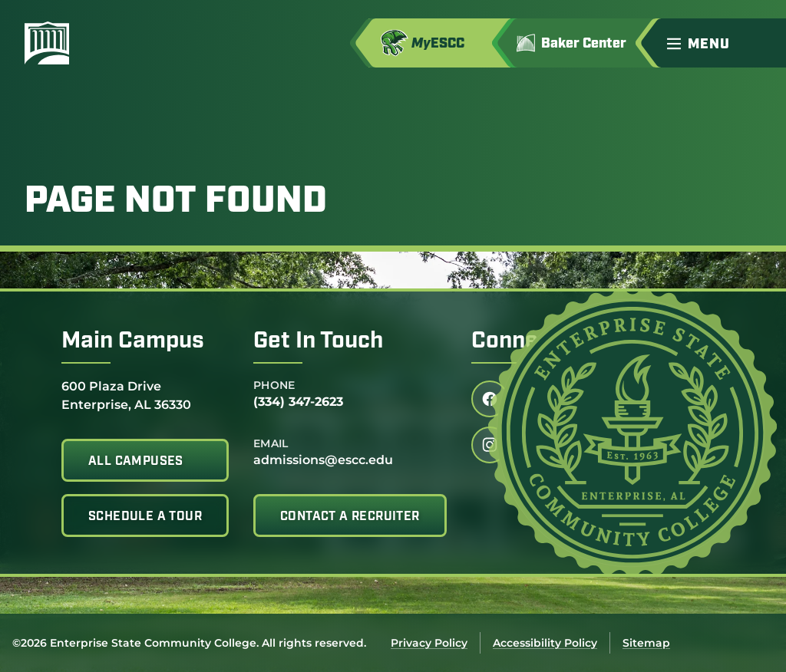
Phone (274, 385)
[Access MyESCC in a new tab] (439, 43)
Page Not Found (176, 203)
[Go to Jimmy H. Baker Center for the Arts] (582, 43)
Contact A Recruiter (350, 517)
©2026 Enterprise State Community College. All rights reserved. (189, 643)
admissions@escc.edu (323, 460)
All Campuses (136, 462)
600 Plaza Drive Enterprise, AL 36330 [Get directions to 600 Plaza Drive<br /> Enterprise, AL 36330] (126, 395)
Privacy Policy (429, 643)
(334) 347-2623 (298, 402)
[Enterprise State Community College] (121, 43)
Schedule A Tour (145, 517)
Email (271, 443)
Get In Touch (318, 342)
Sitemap (646, 643)
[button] (720, 43)
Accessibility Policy (545, 643)
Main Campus (133, 342)
